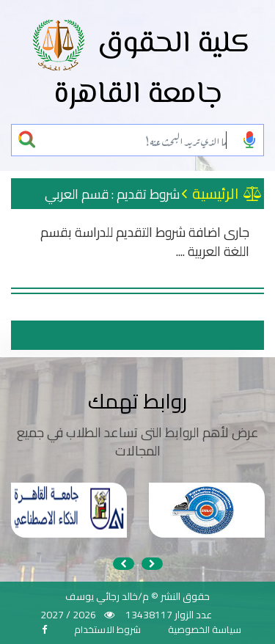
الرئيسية (227, 193)
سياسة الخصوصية (205, 629)
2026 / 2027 (68, 615)
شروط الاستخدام (107, 629)
